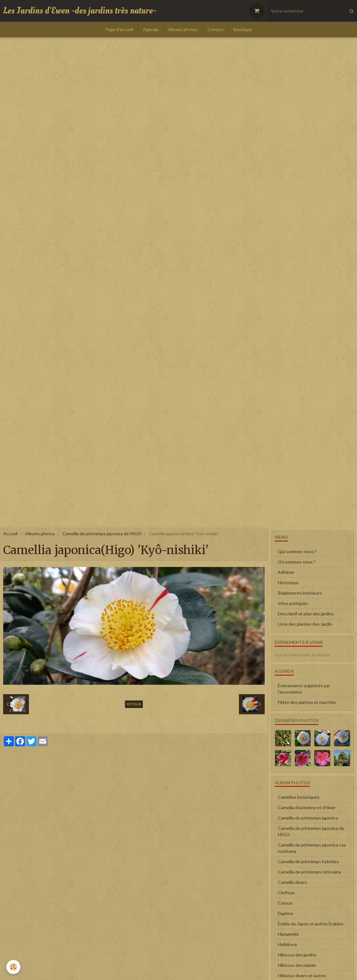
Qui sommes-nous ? (297, 551)
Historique (288, 583)
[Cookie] (13, 967)
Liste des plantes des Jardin (305, 624)
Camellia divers (292, 882)
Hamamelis (288, 934)
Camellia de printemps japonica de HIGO (102, 534)
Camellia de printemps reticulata (309, 872)
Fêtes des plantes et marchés (307, 702)
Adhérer (286, 572)
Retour (134, 704)
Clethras (286, 893)
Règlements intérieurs (300, 593)
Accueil (10, 534)
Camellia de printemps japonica (308, 818)
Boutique (243, 29)
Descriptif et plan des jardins (306, 614)
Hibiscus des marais (297, 965)
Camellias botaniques (299, 797)
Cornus (285, 903)
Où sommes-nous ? (297, 562)
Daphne (286, 913)
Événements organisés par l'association (304, 689)
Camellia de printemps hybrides (308, 861)
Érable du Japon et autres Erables (311, 924)
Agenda (151, 29)
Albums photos (183, 29)
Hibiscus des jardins (297, 955)
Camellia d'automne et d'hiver (307, 807)
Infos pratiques (293, 603)
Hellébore (287, 944)
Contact (216, 29)
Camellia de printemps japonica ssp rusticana (312, 848)
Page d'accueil (119, 29)
